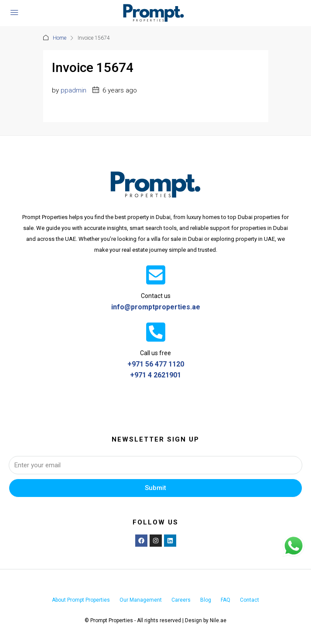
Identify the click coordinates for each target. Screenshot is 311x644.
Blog (206, 600)
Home (60, 38)
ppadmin (73, 90)
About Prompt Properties (81, 600)
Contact (249, 600)
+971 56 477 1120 (156, 364)
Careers (181, 600)
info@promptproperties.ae (156, 307)
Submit (155, 488)
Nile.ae (218, 620)
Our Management (141, 600)
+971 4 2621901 (155, 375)
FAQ (226, 600)
